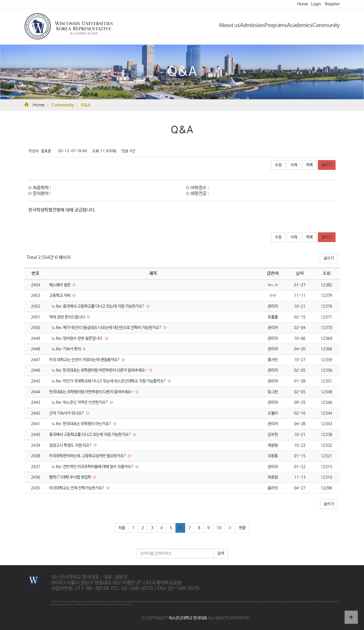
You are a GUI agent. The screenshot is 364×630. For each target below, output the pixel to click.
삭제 (294, 165)
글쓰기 (327, 165)
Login (316, 4)
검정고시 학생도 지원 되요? (71, 445)
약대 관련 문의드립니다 (68, 317)
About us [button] (229, 25)
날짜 (300, 273)
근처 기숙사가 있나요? (67, 413)
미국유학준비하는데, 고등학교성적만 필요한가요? (88, 456)
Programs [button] (276, 25)
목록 (309, 165)
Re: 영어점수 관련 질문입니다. (80, 338)
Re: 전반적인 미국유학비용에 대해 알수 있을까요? (95, 467)
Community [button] (326, 25)
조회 (326, 273)
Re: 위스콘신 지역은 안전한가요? (82, 402)
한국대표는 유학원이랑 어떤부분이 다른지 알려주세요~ (92, 392)
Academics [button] (300, 25)
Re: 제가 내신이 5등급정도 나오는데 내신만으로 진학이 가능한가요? (109, 328)
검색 (221, 553)
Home (303, 4)
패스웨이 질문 (60, 285)
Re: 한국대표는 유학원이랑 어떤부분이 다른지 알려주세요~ (102, 370)
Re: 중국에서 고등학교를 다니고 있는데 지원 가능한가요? (101, 306)
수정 (278, 165)
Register (332, 4)
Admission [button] (252, 25)
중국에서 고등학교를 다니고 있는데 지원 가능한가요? (91, 435)
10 (219, 528)
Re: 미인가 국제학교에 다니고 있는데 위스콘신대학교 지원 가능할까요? (111, 381)
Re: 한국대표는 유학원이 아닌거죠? (84, 424)
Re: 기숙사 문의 (69, 349)
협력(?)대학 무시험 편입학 (71, 477)
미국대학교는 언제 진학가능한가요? (77, 488)
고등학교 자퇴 (60, 296)
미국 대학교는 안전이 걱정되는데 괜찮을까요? (85, 360)
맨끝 (242, 528)
